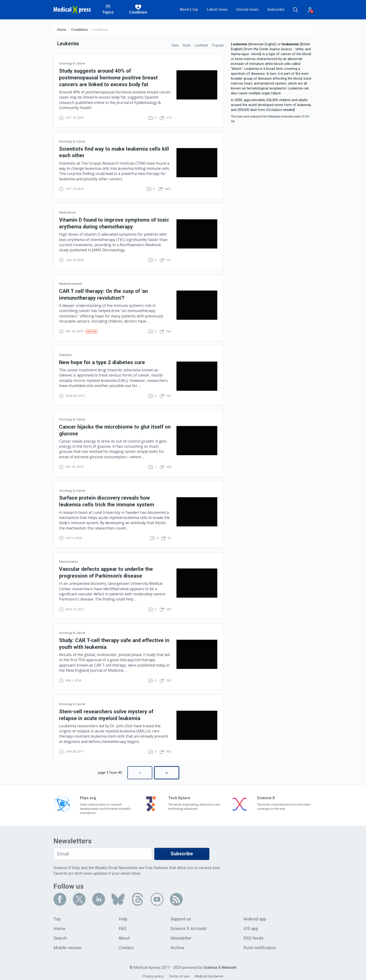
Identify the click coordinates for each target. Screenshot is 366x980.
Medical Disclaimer (209, 974)
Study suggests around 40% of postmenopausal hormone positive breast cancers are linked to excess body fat (109, 78)
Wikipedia (274, 117)
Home (62, 30)
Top (57, 917)
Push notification (260, 945)
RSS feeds (253, 936)
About (124, 936)
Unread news (244, 10)
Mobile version (68, 945)
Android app (255, 917)
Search (60, 936)
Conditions (79, 30)
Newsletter (181, 936)
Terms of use (179, 974)
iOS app (251, 926)
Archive (178, 945)
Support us (181, 917)
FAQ (122, 926)
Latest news (214, 10)
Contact (126, 945)
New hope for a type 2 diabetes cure (102, 361)
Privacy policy (153, 974)
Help (123, 917)
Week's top (186, 10)
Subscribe (273, 10)
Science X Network (220, 965)
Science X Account (189, 926)
